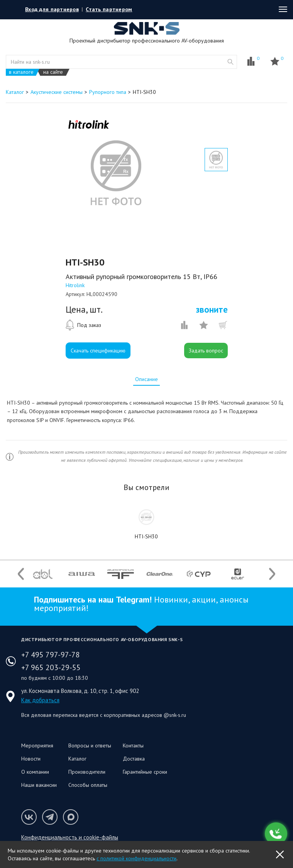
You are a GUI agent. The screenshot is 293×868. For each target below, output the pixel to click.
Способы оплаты (88, 785)
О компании (35, 772)
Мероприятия (37, 745)
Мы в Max (71, 817)
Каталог (77, 759)
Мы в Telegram (50, 817)
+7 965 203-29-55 (51, 667)
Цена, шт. (84, 310)
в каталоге (21, 72)
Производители (87, 772)
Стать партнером (109, 9)
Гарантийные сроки (145, 772)
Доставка (134, 759)
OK (280, 854)
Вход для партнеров (52, 9)
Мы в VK (29, 817)
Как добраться (40, 700)
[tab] (146, 379)
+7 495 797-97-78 (51, 655)
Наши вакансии (39, 785)
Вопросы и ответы (90, 745)
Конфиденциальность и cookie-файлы (70, 837)
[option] (116, 173)
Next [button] (272, 574)
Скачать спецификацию (98, 351)
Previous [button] (21, 574)
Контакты (133, 745)
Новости (31, 759)
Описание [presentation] (146, 379)
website (230, 62)
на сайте (53, 72)
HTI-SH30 (146, 536)
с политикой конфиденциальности (136, 858)
